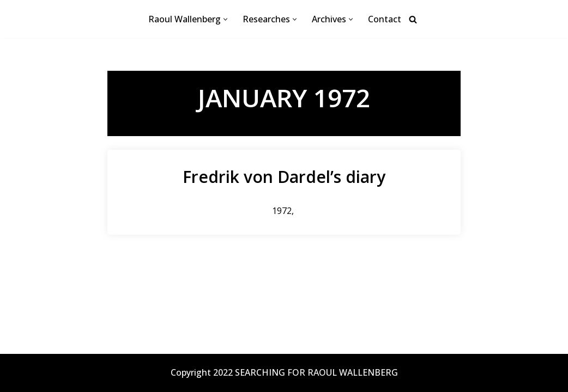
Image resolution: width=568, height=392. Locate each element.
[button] (225, 19)
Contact (385, 19)
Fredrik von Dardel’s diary (284, 177)
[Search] (413, 19)
